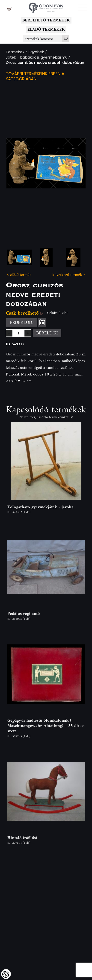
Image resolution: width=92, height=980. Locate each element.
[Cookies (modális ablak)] (6, 974)
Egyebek (36, 52)
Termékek (15, 52)
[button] (83, 8)
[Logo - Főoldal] (46, 6)
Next (75, 163)
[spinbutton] (18, 333)
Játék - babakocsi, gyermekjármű (37, 58)
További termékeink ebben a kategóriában (35, 77)
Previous (17, 163)
